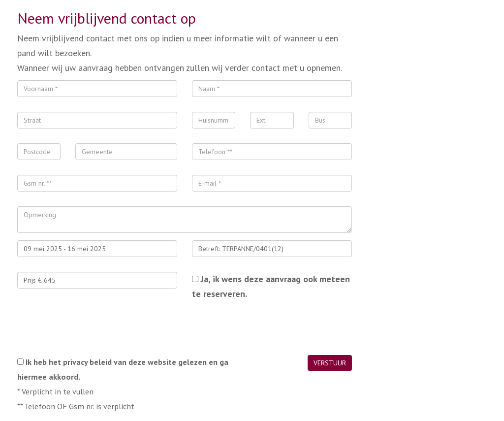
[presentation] (92, 328)
